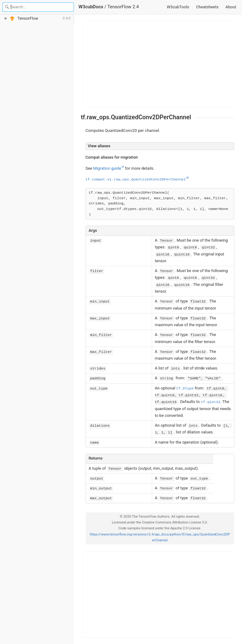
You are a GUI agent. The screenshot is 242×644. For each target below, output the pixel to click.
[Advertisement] (158, 64)
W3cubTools (178, 7)
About (231, 7)
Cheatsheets (207, 7)
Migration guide (107, 168)
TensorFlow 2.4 (123, 7)
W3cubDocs (91, 7)
